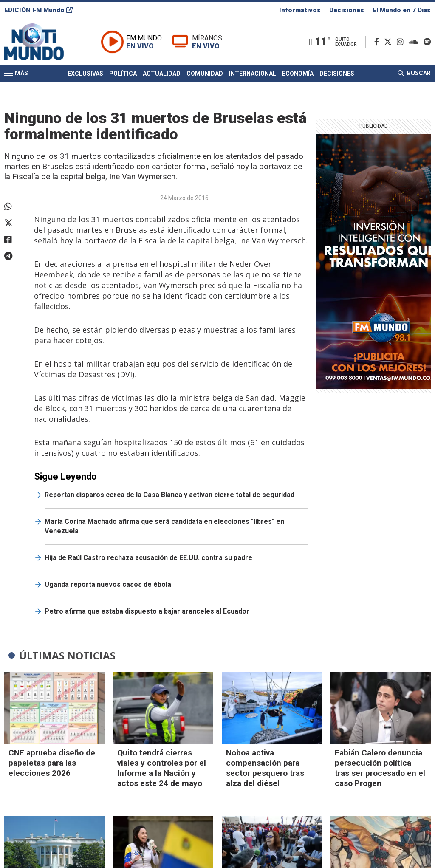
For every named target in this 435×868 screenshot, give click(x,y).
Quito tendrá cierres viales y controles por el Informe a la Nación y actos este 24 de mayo (162, 768)
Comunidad (205, 74)
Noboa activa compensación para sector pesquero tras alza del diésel (265, 768)
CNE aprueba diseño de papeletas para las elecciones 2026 (52, 763)
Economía (298, 74)
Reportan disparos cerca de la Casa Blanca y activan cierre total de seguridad (169, 495)
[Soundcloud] (415, 42)
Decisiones (347, 10)
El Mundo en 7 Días (402, 10)
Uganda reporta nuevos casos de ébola (108, 584)
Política (123, 74)
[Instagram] (402, 42)
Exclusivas (85, 74)
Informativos (300, 10)
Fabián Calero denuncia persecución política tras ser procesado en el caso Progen (380, 768)
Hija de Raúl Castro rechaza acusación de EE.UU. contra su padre (148, 558)
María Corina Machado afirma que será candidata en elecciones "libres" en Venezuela (164, 526)
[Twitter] (390, 42)
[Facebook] (378, 42)
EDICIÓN (38, 10)
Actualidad (162, 74)
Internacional (253, 74)
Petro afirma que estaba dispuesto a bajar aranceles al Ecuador (147, 611)
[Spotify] (427, 42)
